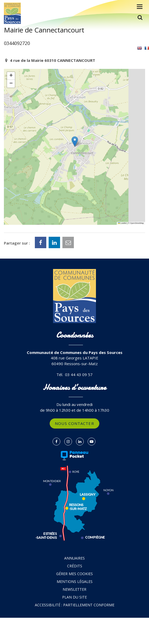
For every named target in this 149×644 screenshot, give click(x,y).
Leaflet (122, 223)
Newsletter (74, 589)
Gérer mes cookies (74, 574)
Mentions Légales (75, 581)
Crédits (75, 566)
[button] (75, 142)
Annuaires (74, 558)
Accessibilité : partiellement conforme (75, 605)
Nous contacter (74, 423)
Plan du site (74, 597)
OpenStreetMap (137, 223)
